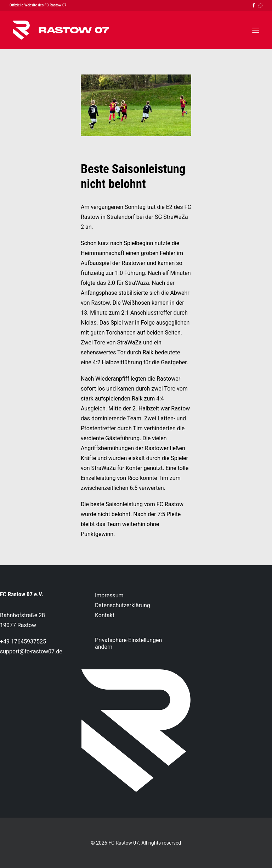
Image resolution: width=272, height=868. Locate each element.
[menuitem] (254, 5)
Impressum (109, 595)
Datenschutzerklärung (123, 605)
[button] (254, 5)
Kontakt (105, 615)
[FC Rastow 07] (61, 30)
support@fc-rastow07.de (31, 651)
